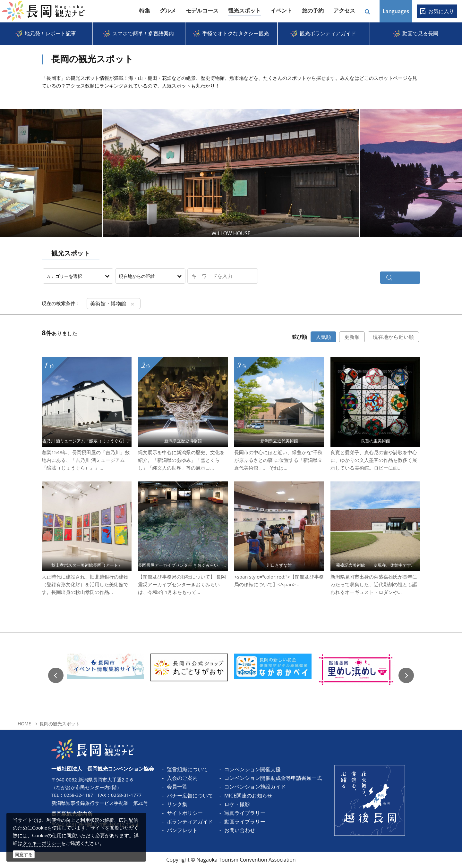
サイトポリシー (185, 813)
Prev (53, 173)
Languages (396, 11)
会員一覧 (177, 787)
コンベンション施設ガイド (255, 787)
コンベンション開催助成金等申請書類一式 (273, 778)
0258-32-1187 (79, 795)
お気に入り (441, 11)
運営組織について (187, 769)
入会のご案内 (182, 778)
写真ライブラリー (245, 813)
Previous (56, 675)
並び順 (299, 337)
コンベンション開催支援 (252, 769)
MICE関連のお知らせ (248, 796)
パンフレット (182, 830)
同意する (24, 854)
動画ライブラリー (245, 822)
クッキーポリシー (42, 843)
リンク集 (177, 804)
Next (409, 173)
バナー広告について (190, 796)
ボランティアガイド (190, 822)
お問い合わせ (240, 830)
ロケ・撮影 (237, 804)
